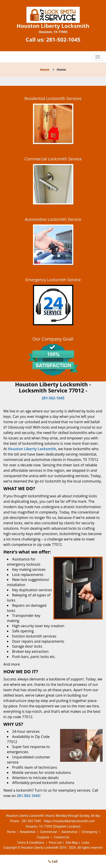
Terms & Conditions (30, 843)
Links (85, 843)
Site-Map (72, 843)
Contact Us (62, 837)
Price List (55, 843)
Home (44, 70)
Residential (28, 832)
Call (53, 861)
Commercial (48, 832)
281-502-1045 (63, 39)
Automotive (69, 832)
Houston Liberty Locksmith (32, 449)
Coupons (43, 837)
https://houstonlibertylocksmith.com (69, 821)
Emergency (90, 832)
